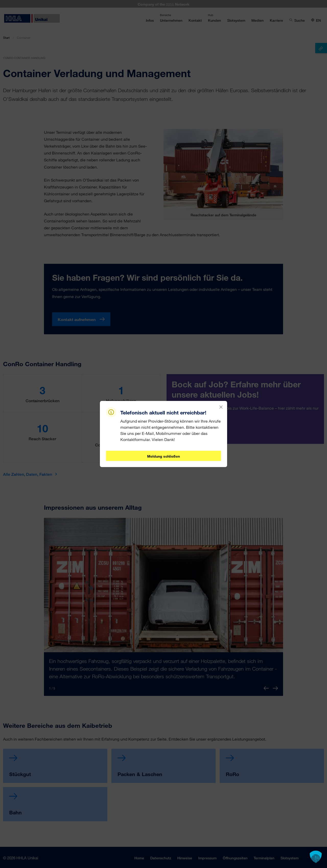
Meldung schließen (163, 456)
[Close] (221, 407)
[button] (316, 857)
